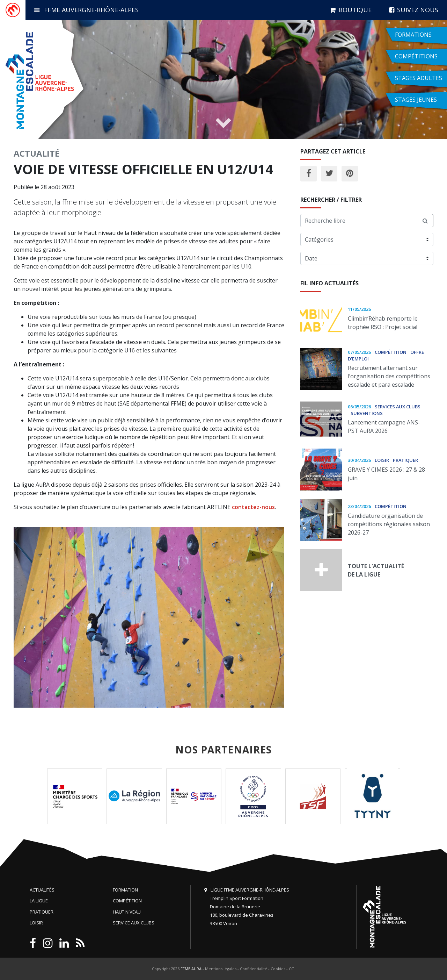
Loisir (36, 923)
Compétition (127, 901)
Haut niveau (127, 912)
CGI (292, 969)
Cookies (278, 969)
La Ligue (39, 901)
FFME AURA (191, 969)
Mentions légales (221, 969)
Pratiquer (42, 912)
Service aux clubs (134, 923)
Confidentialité (254, 969)
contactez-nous (253, 507)
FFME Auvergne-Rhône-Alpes (86, 10)
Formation (125, 890)
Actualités (42, 890)
